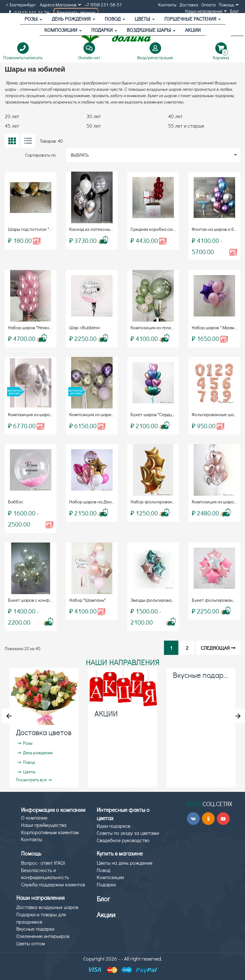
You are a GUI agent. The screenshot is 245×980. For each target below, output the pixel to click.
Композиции (63, 30)
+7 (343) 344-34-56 (28, 13)
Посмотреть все (31, 780)
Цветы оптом (31, 943)
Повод (115, 19)
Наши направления (206, 11)
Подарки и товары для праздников (41, 918)
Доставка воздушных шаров (47, 907)
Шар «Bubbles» (85, 327)
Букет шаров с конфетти (33, 600)
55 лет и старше (186, 126)
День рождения (73, 19)
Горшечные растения (193, 19)
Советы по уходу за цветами (128, 833)
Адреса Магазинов (60, 5)
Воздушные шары (151, 30)
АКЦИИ (193, 30)
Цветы (145, 19)
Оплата (208, 5)
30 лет (94, 116)
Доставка (189, 5)
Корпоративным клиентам (50, 832)
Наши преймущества (44, 825)
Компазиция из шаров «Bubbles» (41, 414)
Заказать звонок (76, 12)
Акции (106, 915)
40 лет (175, 116)
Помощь (229, 5)
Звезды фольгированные (156, 600)
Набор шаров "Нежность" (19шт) (41, 327)
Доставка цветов (44, 732)
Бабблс (16, 501)
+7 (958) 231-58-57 (104, 5)
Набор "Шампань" (87, 600)
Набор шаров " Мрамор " (217, 327)
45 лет (12, 126)
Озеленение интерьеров (43, 936)
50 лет (94, 126)
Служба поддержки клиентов (53, 884)
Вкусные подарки (202, 675)
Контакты (167, 5)
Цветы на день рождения (125, 863)
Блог (234, 11)
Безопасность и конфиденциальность (45, 874)
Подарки (104, 30)
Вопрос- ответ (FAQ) (43, 863)
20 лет (12, 116)
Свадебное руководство (123, 840)
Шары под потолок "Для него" (38, 229)
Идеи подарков (113, 826)
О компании (34, 817)
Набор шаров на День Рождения (102, 501)
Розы (33, 19)
